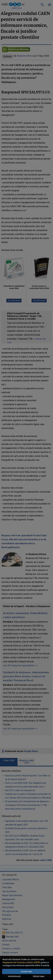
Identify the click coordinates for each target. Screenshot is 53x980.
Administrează (14, 976)
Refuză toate (39, 976)
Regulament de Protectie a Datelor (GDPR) (21, 962)
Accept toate (27, 971)
